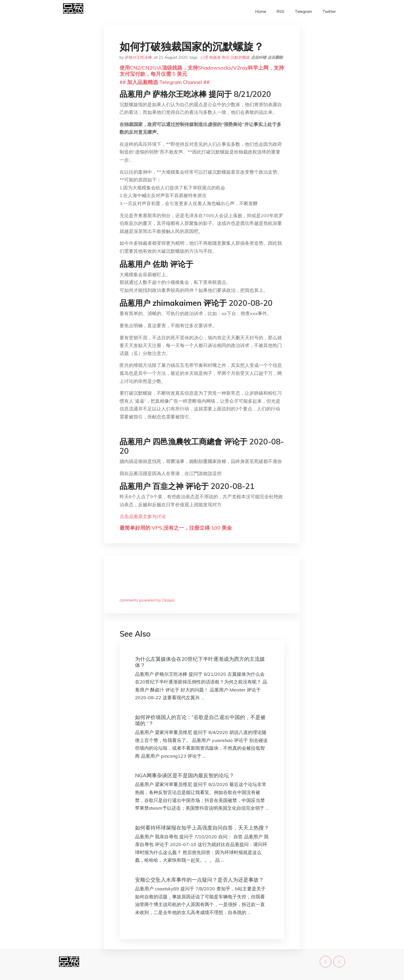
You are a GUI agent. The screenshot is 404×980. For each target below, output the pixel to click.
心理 (204, 57)
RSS (280, 11)
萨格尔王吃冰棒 (138, 57)
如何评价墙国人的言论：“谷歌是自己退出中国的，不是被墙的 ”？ (200, 720)
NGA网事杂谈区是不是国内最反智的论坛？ (185, 775)
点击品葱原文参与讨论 (143, 516)
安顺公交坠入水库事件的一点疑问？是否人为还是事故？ (199, 880)
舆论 (226, 57)
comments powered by (147, 600)
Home (261, 11)
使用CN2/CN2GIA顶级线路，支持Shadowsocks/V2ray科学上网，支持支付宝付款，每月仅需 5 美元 (202, 71)
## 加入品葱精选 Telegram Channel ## (165, 82)
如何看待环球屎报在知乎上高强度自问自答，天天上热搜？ (202, 828)
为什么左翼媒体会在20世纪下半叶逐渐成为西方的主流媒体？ (200, 662)
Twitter (329, 11)
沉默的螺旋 (240, 57)
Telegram (303, 11)
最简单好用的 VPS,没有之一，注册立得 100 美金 (176, 528)
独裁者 (215, 57)
